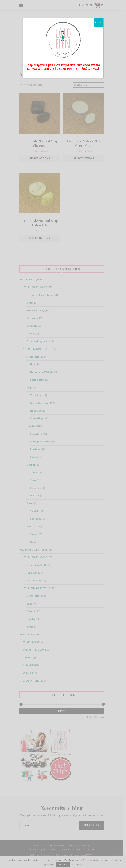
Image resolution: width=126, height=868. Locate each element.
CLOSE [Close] (99, 22)
